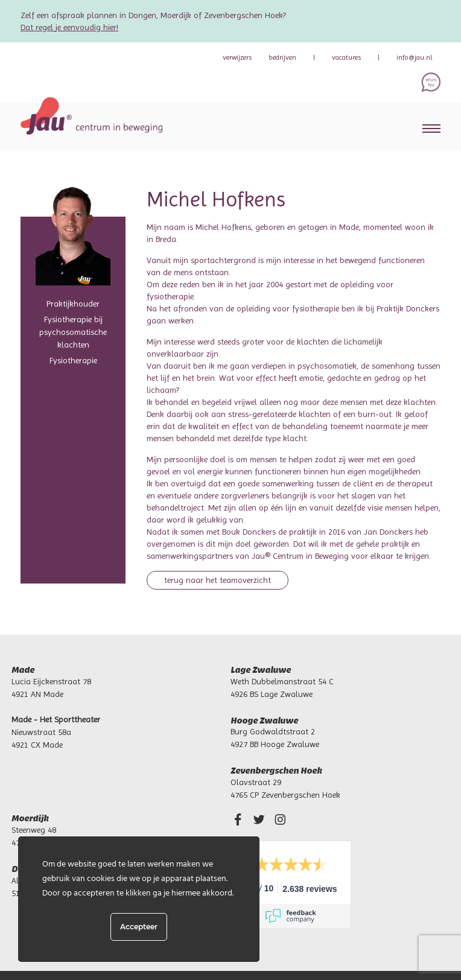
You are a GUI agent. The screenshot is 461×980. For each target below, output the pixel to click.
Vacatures (346, 57)
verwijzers (237, 57)
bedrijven (282, 57)
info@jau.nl (414, 57)
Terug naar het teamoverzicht (218, 580)
